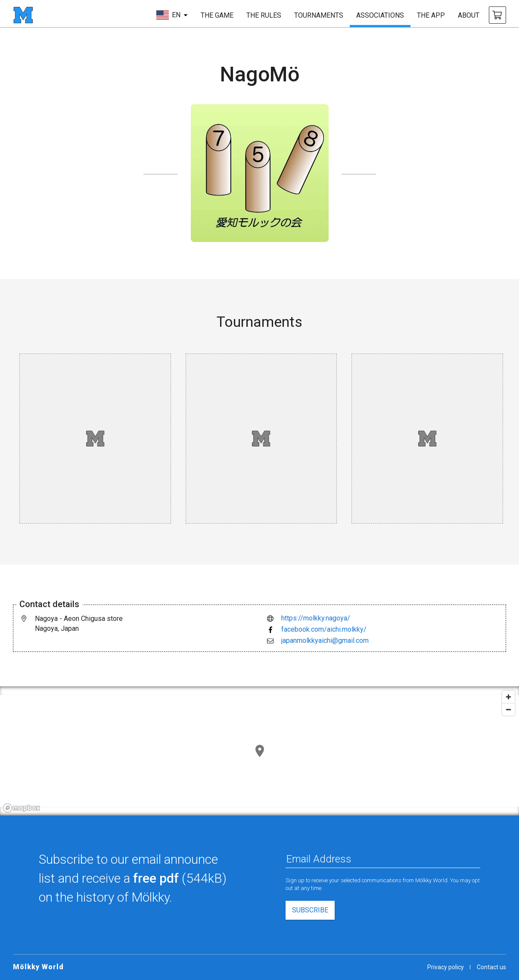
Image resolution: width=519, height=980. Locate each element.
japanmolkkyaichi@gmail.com (325, 640)
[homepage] (23, 15)
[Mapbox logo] (22, 808)
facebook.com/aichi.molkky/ (324, 629)
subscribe (310, 910)
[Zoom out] (508, 709)
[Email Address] (383, 859)
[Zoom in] (508, 697)
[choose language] (172, 15)
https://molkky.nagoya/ (316, 618)
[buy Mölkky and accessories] (497, 15)
